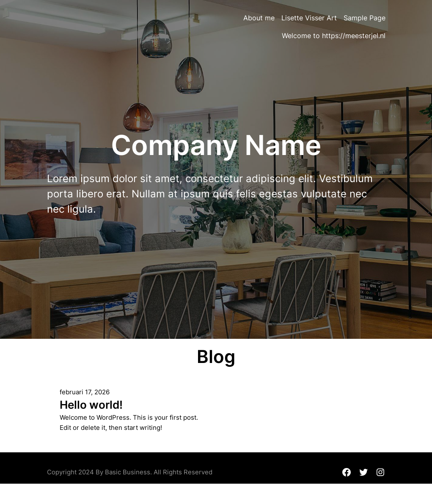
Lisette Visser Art (309, 18)
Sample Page (365, 18)
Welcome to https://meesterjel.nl (334, 36)
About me (259, 18)
